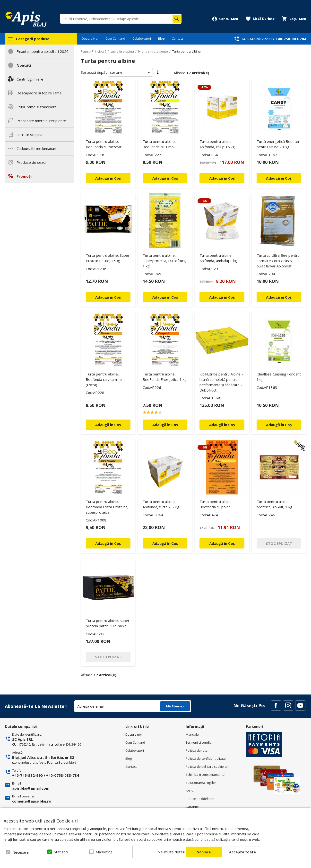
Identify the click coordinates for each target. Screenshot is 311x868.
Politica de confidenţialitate (206, 758)
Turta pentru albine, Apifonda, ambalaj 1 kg (218, 258)
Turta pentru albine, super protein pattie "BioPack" (108, 623)
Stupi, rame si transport (36, 107)
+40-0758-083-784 (63, 775)
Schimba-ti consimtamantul (205, 775)
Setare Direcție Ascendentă (158, 73)
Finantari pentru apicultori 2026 (43, 51)
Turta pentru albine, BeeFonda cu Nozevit (104, 144)
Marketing (104, 852)
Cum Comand (115, 38)
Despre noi (134, 734)
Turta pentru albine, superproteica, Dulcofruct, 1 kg (164, 261)
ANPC (190, 791)
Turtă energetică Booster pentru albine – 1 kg (278, 144)
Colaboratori (142, 38)
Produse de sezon (32, 162)
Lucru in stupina (29, 135)
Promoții (24, 176)
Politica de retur (197, 750)
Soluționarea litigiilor (201, 783)
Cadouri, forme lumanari (36, 148)
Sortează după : (94, 72)
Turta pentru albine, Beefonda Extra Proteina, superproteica (107, 507)
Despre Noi (90, 38)
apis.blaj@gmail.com (31, 788)
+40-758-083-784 (291, 39)
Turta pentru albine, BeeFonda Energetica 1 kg (165, 377)
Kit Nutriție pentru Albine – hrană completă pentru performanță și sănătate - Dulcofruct (221, 382)
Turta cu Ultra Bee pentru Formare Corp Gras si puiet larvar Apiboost (278, 261)
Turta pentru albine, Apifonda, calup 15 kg (217, 144)
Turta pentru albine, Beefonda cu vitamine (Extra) (104, 379)
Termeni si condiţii (199, 742)
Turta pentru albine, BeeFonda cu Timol (159, 144)
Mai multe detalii (171, 852)
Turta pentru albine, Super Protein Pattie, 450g (108, 258)
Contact (177, 38)
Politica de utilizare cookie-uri (207, 767)
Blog (161, 38)
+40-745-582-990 (256, 39)
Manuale (192, 734)
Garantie (192, 807)
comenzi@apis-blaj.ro (32, 801)
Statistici (61, 852)
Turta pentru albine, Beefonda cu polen (216, 504)
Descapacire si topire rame (39, 93)
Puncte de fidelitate (200, 799)
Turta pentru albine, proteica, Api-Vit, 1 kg (274, 504)
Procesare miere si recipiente (41, 121)
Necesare (21, 852)
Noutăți (24, 65)
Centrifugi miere (30, 79)
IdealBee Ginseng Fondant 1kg (279, 377)
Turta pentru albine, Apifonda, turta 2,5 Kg (161, 504)
